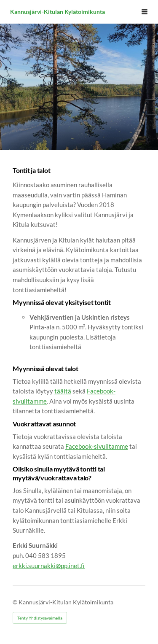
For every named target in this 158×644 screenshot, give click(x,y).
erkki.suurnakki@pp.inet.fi (49, 566)
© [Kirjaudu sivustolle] (16, 602)
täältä (63, 391)
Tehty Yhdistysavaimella (40, 618)
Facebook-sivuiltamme (97, 446)
